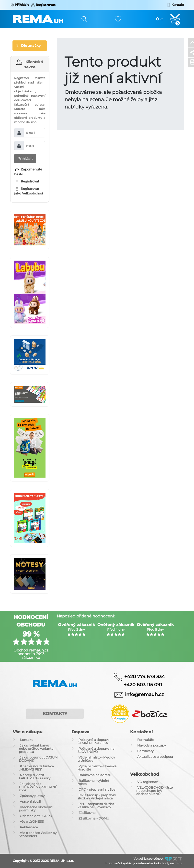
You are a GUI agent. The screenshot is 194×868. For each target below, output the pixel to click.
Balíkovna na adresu (95, 775)
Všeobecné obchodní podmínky (36, 809)
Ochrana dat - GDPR (36, 816)
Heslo (30, 146)
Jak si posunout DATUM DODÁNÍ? (38, 759)
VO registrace (148, 782)
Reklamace (29, 827)
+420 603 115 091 (139, 685)
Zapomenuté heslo (28, 172)
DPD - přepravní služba (97, 789)
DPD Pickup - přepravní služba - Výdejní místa (97, 797)
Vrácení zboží (30, 801)
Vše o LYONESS (32, 821)
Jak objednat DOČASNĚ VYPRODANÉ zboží (38, 787)
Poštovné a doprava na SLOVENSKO (96, 750)
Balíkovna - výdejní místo (93, 782)
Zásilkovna (87, 813)
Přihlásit (25, 159)
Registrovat (27, 181)
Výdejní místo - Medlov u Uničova (96, 759)
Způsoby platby (32, 796)
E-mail (31, 133)
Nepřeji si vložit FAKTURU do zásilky (35, 777)
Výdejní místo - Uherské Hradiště (97, 768)
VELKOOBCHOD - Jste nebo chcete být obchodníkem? (154, 791)
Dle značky (31, 46)
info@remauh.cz (144, 694)
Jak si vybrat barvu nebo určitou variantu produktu (36, 748)
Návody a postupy (152, 745)
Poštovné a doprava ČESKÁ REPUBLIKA (94, 741)
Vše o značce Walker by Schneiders (38, 834)
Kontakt (26, 740)
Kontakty (55, 714)
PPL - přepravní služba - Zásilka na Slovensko (97, 805)
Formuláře (146, 740)
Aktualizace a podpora (155, 757)
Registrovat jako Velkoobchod (29, 191)
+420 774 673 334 (145, 676)
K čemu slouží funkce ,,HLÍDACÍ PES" (36, 768)
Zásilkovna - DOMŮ (94, 818)
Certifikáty (145, 751)
